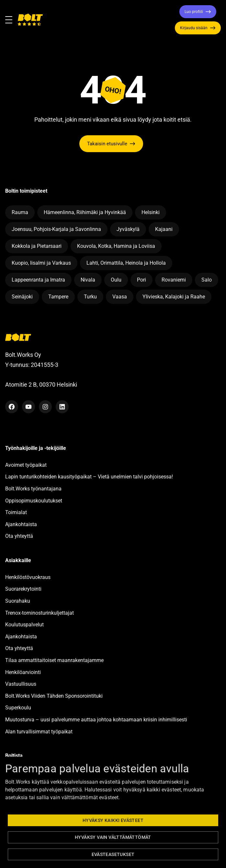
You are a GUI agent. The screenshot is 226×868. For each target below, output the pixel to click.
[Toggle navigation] (11, 20)
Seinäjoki (22, 297)
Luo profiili (194, 12)
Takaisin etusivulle (107, 144)
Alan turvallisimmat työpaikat (39, 732)
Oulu (116, 280)
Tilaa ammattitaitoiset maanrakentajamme (54, 660)
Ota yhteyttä (19, 536)
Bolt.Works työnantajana (33, 489)
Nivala (88, 280)
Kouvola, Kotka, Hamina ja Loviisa (116, 246)
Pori (141, 280)
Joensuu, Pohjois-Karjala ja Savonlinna (56, 229)
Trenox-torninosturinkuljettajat (40, 613)
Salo (207, 280)
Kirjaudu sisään (194, 28)
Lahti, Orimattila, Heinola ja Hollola (126, 263)
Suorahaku (18, 601)
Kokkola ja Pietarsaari (37, 246)
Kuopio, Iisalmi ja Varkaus (41, 263)
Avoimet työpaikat (26, 465)
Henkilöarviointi (23, 672)
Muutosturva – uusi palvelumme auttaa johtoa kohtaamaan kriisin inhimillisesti (97, 720)
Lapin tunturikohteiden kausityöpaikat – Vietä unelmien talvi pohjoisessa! (89, 477)
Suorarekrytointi (23, 589)
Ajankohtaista (21, 524)
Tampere (58, 297)
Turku (90, 297)
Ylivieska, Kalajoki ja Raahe (174, 297)
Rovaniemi (174, 280)
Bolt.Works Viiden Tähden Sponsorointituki (55, 696)
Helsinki (151, 212)
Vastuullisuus (21, 684)
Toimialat (16, 512)
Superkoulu (18, 708)
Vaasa (120, 297)
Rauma (20, 212)
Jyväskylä (128, 229)
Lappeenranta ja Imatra (38, 280)
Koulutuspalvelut (24, 625)
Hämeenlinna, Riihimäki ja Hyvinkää (85, 212)
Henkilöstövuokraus (28, 577)
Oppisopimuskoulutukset (34, 501)
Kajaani (164, 229)
